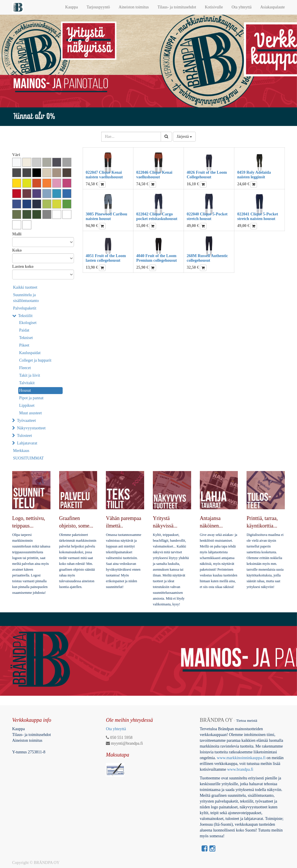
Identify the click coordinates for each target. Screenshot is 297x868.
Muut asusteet (30, 413)
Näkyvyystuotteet (31, 428)
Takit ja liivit (30, 375)
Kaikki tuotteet (25, 287)
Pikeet (24, 345)
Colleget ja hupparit (35, 360)
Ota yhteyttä (116, 729)
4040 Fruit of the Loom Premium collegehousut (157, 258)
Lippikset (27, 405)
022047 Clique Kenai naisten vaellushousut (104, 175)
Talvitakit (27, 383)
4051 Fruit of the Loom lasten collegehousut (106, 258)
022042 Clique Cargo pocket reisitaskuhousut (157, 216)
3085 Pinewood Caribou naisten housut (107, 216)
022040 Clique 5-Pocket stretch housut (207, 216)
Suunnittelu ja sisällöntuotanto (26, 298)
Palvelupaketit (25, 308)
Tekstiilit (26, 316)
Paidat (24, 330)
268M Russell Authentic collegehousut (207, 258)
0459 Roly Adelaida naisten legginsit (254, 175)
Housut (25, 390)
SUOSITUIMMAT (28, 458)
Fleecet (25, 368)
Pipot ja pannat (31, 398)
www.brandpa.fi (241, 769)
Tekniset (26, 338)
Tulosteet (25, 436)
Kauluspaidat (30, 353)
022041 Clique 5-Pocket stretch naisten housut (258, 216)
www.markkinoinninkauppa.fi (241, 758)
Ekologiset (28, 323)
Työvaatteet (27, 421)
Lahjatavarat (27, 443)
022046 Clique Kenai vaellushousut (154, 175)
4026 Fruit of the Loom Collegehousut (207, 175)
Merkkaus (21, 451)
